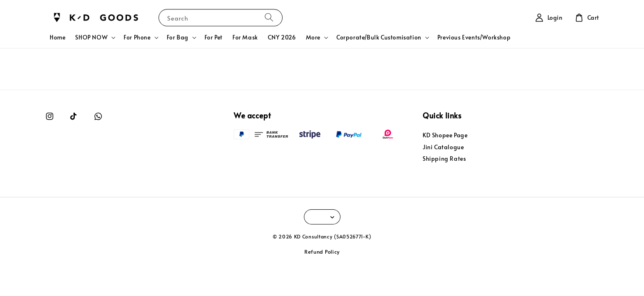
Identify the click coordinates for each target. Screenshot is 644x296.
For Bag (178, 37)
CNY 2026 (282, 37)
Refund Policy (322, 252)
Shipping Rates (444, 158)
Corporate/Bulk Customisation (379, 37)
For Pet (214, 37)
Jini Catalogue (443, 147)
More (313, 37)
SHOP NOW (91, 37)
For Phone (137, 37)
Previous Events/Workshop (474, 37)
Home (57, 37)
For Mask (245, 37)
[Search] (269, 17)
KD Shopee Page (445, 135)
